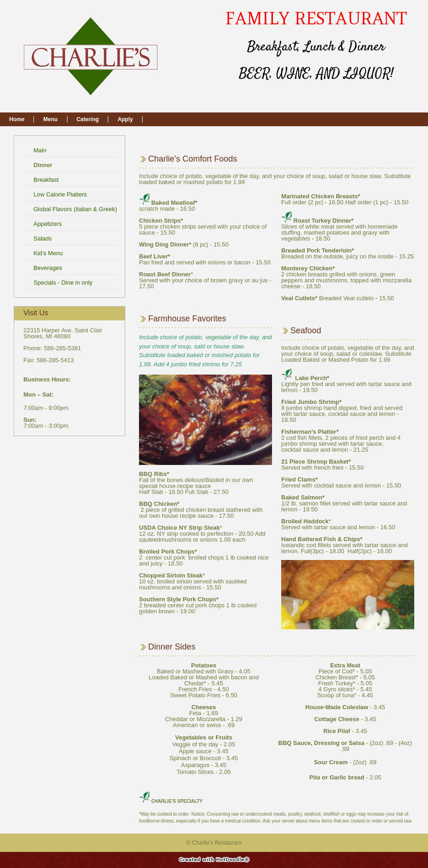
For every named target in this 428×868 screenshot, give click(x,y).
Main (41, 150)
